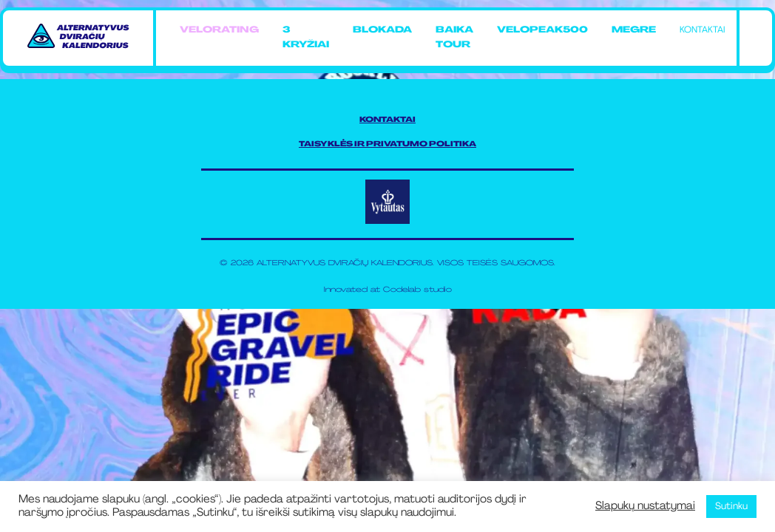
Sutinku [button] (731, 507)
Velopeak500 (542, 30)
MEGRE (634, 30)
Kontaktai (702, 30)
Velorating (219, 30)
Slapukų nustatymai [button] (645, 507)
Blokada (382, 30)
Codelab (402, 290)
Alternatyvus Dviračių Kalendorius (345, 263)
